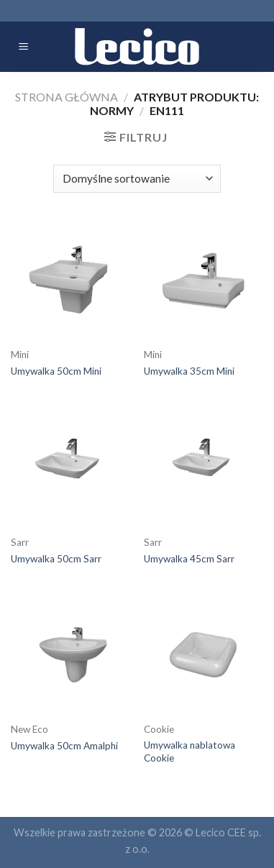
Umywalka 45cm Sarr (189, 559)
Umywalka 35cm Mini (189, 371)
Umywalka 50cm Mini (56, 371)
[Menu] (24, 47)
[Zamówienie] (137, 179)
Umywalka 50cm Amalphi (64, 746)
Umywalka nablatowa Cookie (189, 751)
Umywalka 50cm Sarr (56, 559)
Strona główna (67, 97)
